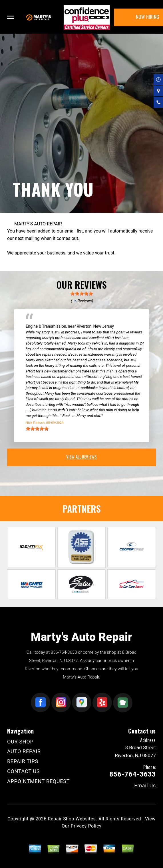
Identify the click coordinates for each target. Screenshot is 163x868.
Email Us (145, 786)
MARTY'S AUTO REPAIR (38, 224)
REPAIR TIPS (23, 761)
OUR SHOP (20, 742)
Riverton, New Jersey (95, 326)
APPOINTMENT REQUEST (38, 781)
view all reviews (81, 457)
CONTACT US (23, 771)
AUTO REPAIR (24, 751)
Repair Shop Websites (72, 819)
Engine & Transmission (46, 326)
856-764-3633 (64, 652)
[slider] (82, 294)
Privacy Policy (86, 826)
